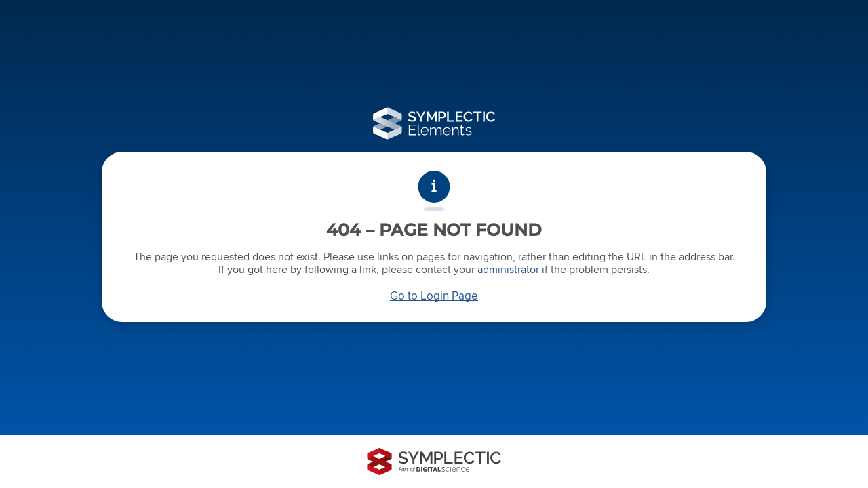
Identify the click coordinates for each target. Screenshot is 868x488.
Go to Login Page (434, 296)
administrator (508, 269)
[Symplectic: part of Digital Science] (434, 462)
